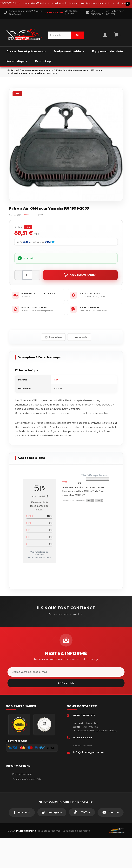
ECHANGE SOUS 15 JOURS (34, 308)
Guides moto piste (22, 809)
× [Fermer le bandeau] (128, 4)
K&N (56, 380)
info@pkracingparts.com (88, 752)
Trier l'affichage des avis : (95, 477)
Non (100, 501)
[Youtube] (111, 842)
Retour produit (20, 794)
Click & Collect (20, 804)
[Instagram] (52, 842)
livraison (16, 784)
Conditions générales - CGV (27, 779)
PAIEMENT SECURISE (90, 294)
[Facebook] (22, 842)
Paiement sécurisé (22, 774)
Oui (91, 501)
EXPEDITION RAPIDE (89, 308)
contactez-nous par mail (115, 13)
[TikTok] (82, 842)
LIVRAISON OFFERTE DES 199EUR (38, 294)
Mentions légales (21, 789)
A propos (17, 799)
